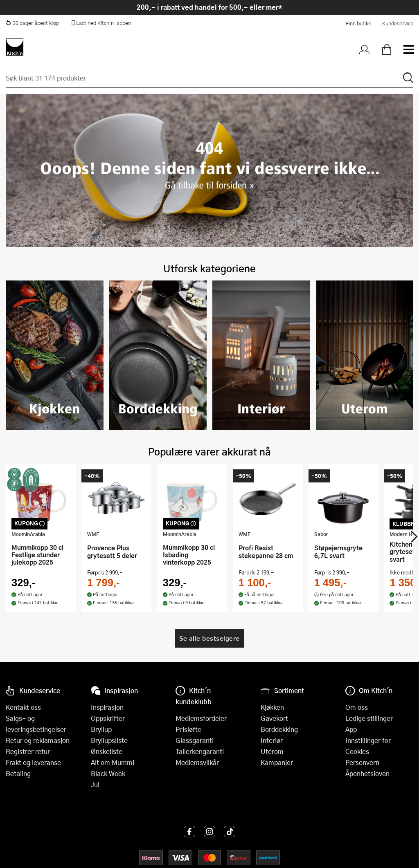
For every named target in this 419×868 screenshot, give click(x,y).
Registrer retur (28, 751)
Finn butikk (358, 23)
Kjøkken (272, 707)
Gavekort (274, 718)
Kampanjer (277, 762)
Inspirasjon (107, 707)
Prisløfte (188, 729)
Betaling (18, 773)
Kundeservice (398, 23)
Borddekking (279, 729)
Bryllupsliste (109, 740)
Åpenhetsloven (367, 773)
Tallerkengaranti (200, 751)
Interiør (272, 740)
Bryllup (101, 729)
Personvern (362, 762)
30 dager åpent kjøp (32, 23)
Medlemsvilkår (197, 762)
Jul (95, 784)
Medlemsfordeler (201, 718)
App (351, 729)
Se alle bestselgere (209, 623)
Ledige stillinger (369, 718)
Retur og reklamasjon (38, 740)
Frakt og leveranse (33, 762)
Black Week (108, 773)
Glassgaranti (195, 740)
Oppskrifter (108, 718)
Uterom (272, 751)
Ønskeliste (107, 751)
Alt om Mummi (113, 762)
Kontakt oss (23, 707)
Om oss (357, 707)
